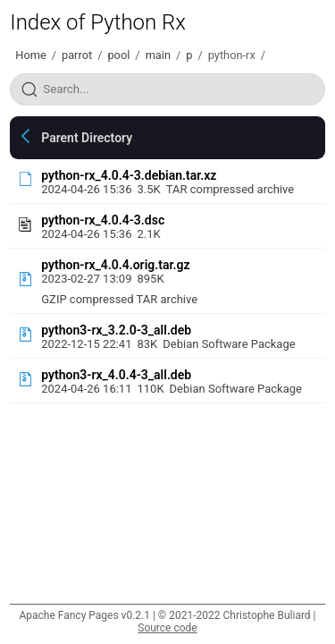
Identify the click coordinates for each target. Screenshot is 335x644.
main (158, 55)
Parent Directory (87, 138)
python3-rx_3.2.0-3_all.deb (116, 330)
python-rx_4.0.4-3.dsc (103, 220)
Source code (167, 628)
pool (118, 55)
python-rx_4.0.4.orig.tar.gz (115, 265)
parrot (77, 55)
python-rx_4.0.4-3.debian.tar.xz (129, 175)
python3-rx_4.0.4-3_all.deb (116, 375)
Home (30, 55)
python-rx (232, 55)
